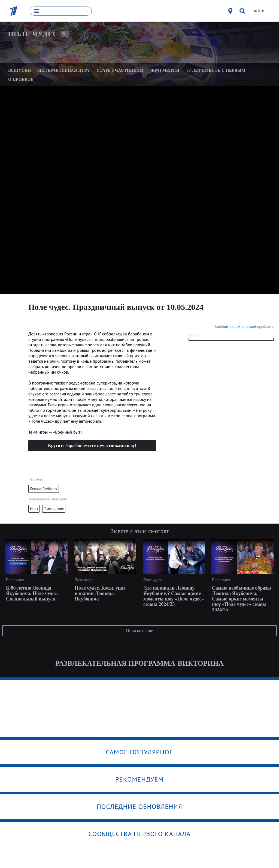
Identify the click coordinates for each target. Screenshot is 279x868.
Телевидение (54, 509)
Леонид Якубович (44, 489)
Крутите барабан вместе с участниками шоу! (92, 445)
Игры (34, 509)
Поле (33, 34)
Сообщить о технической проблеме (244, 326)
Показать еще (139, 631)
